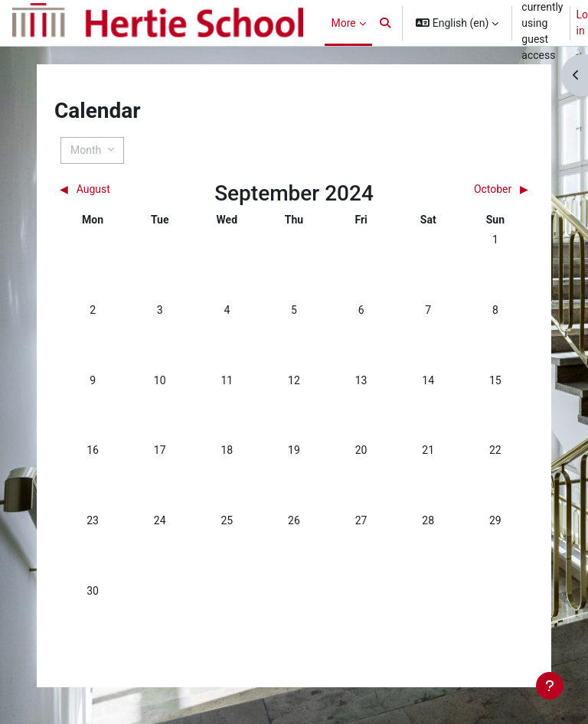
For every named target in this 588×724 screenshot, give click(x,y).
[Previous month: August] (118, 189)
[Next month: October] (470, 189)
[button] (386, 23)
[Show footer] (550, 686)
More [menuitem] (343, 23)
